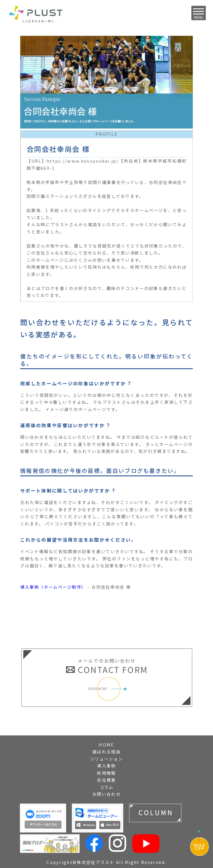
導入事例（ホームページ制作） (53, 587)
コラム (107, 787)
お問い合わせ (106, 794)
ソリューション (106, 759)
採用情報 (106, 773)
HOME (106, 745)
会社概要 (106, 780)
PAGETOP (199, 847)
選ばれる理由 (106, 751)
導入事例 (106, 766)
